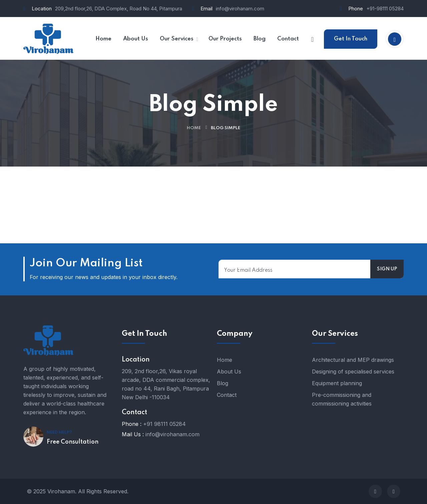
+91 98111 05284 (164, 424)
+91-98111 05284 (385, 9)
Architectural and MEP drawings (353, 360)
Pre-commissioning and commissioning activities (342, 399)
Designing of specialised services (353, 371)
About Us (229, 371)
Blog (223, 383)
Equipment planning (337, 383)
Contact (227, 395)
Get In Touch (351, 39)
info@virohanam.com (240, 9)
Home (194, 128)
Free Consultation (73, 442)
